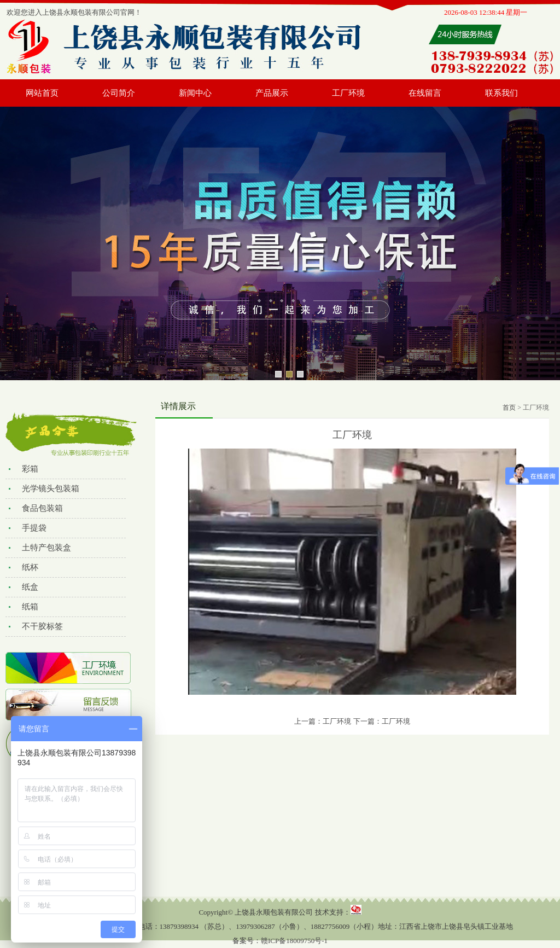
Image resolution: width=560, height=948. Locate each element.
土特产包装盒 (46, 548)
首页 (509, 408)
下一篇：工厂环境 (382, 721)
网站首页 (42, 93)
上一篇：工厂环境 (323, 721)
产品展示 (272, 93)
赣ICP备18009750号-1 (294, 941)
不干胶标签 (42, 626)
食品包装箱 (42, 508)
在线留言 (425, 93)
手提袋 (34, 528)
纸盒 (30, 587)
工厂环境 (348, 93)
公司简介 (119, 93)
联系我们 (501, 93)
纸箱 (30, 607)
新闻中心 (195, 93)
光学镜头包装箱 (51, 488)
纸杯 (30, 567)
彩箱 (30, 469)
